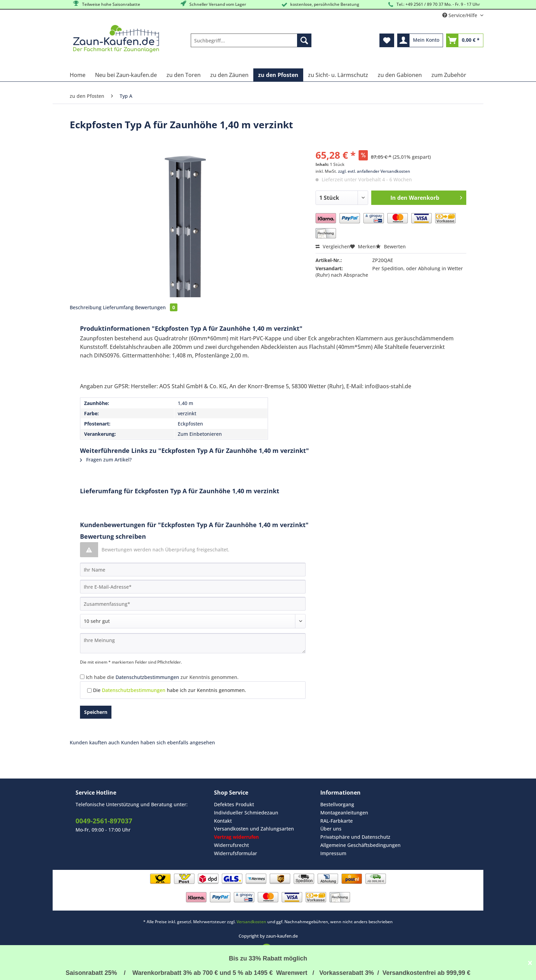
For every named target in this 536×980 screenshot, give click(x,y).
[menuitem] (251, 44)
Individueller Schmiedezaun (246, 813)
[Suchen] (304, 40)
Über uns (331, 829)
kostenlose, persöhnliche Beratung (320, 5)
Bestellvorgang (337, 804)
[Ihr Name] (193, 570)
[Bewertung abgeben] (193, 621)
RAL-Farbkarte (337, 821)
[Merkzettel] (387, 40)
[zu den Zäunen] (229, 75)
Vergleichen (333, 246)
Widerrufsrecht (231, 845)
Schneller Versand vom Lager (213, 4)
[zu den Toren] (184, 75)
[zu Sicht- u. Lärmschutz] (338, 75)
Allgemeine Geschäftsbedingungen (360, 845)
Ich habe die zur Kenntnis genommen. (162, 677)
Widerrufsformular (236, 853)
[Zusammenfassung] (193, 604)
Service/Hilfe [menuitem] (460, 15)
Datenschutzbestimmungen (147, 677)
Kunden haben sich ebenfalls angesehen (168, 742)
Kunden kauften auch (95, 742)
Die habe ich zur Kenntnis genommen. (170, 690)
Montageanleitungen (344, 813)
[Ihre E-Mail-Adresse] (193, 587)
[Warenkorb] (465, 40)
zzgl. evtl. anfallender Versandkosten (374, 171)
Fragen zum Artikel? (106, 460)
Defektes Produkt (234, 804)
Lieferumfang (118, 307)
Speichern (96, 712)
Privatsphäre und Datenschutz (355, 837)
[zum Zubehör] (449, 75)
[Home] (78, 75)
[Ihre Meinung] (193, 643)
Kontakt (223, 821)
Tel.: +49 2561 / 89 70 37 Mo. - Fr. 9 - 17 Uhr (433, 5)
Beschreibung (86, 307)
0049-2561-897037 (104, 821)
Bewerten (391, 246)
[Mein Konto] (420, 40)
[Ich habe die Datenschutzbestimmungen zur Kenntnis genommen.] (82, 677)
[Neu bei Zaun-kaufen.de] (126, 75)
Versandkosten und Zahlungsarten (254, 829)
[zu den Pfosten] (278, 75)
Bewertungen (156, 307)
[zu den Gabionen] (400, 75)
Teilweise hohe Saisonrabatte (106, 4)
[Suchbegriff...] (251, 40)
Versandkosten (251, 922)
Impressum (333, 853)
